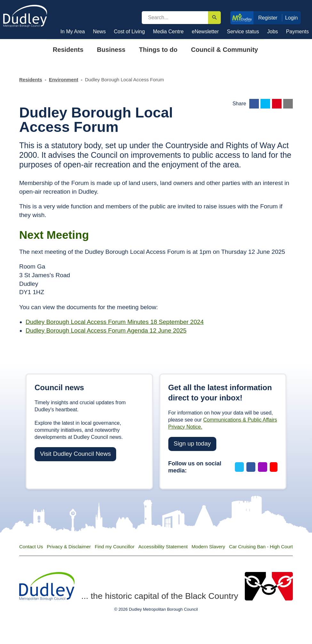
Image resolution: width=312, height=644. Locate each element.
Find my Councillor (115, 547)
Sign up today (192, 443)
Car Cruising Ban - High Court (261, 547)
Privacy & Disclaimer (69, 547)
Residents (31, 80)
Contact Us (31, 547)
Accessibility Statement (163, 547)
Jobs (273, 32)
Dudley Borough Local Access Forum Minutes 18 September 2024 (115, 322)
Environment (64, 80)
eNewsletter (205, 32)
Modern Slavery (208, 547)
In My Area (73, 32)
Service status (243, 32)
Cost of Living (129, 32)
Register (268, 18)
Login (292, 18)
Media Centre (168, 32)
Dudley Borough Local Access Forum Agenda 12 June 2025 (106, 330)
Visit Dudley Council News (75, 454)
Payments (297, 32)
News (99, 32)
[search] (175, 18)
